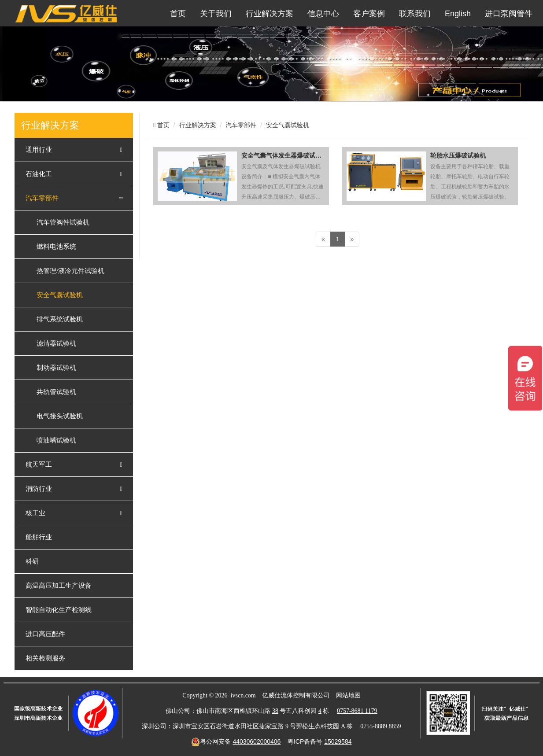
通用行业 (39, 150)
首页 (178, 14)
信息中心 (323, 14)
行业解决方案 (270, 14)
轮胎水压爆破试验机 (458, 155)
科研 (32, 561)
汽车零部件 (42, 198)
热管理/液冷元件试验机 (70, 271)
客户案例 (369, 14)
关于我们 (216, 14)
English (458, 14)
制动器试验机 (56, 368)
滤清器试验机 (56, 343)
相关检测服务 (45, 658)
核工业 (35, 513)
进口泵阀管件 (509, 14)
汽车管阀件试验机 (63, 222)
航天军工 (39, 465)
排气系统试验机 (60, 319)
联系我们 (415, 14)
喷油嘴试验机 (56, 440)
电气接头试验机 (60, 416)
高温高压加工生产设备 (59, 586)
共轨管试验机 (56, 392)
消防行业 (39, 489)
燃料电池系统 (56, 247)
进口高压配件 (45, 634)
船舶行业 (39, 537)
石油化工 (39, 174)
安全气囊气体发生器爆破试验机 (283, 155)
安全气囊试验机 (60, 295)
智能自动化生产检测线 (59, 610)
